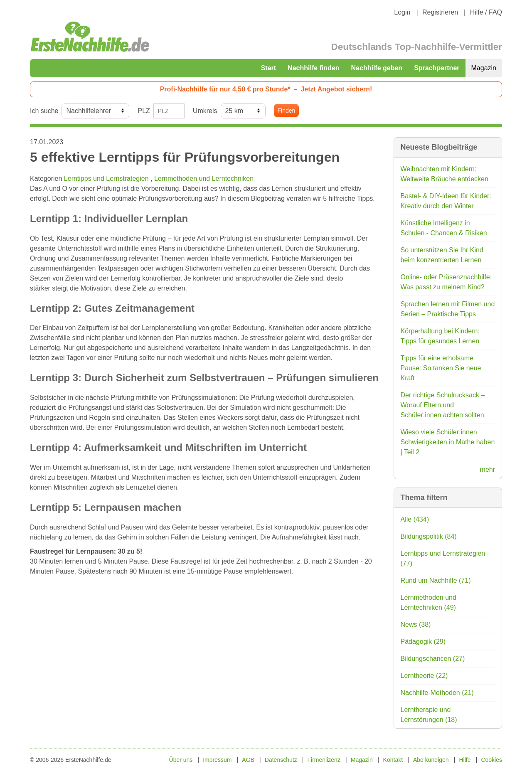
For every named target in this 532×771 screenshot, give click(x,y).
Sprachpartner (437, 68)
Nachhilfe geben (377, 68)
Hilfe (465, 760)
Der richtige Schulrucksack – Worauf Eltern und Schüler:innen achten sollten (443, 405)
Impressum (217, 760)
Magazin (484, 68)
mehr (488, 469)
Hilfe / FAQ (486, 12)
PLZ (144, 111)
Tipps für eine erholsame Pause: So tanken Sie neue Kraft (441, 368)
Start (268, 68)
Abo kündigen (431, 760)
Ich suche (44, 111)
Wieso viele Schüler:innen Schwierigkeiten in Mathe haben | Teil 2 (448, 442)
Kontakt (393, 760)
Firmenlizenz (324, 760)
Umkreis (205, 111)
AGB (248, 760)
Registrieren (440, 12)
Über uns (181, 760)
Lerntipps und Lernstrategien (107, 179)
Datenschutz (281, 760)
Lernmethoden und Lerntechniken (204, 179)
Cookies (491, 760)
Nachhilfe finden (313, 68)
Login (402, 12)
